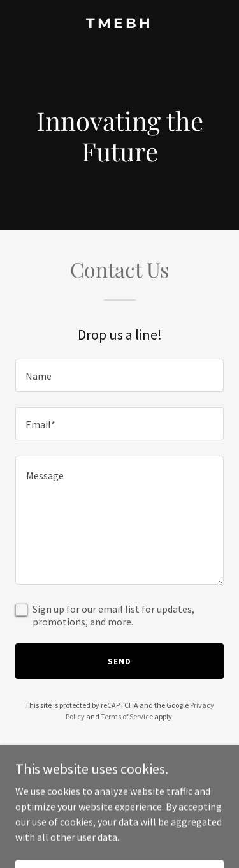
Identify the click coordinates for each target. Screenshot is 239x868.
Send (119, 661)
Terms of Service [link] (127, 716)
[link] (119, 24)
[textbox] (119, 375)
